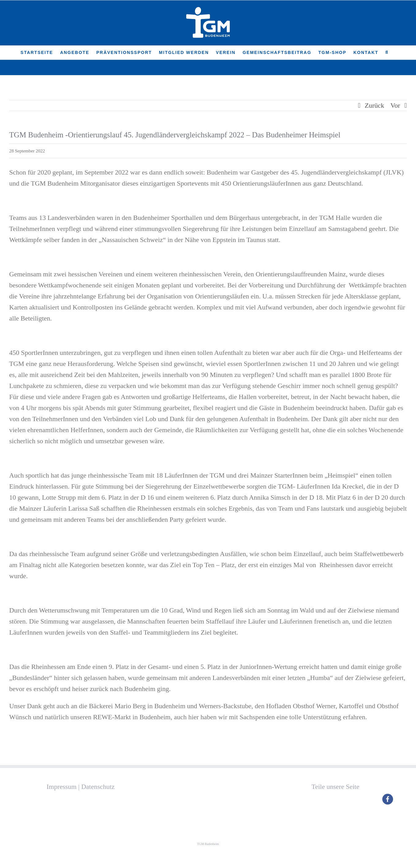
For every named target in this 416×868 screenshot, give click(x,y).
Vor (395, 105)
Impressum (62, 787)
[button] (387, 52)
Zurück (375, 105)
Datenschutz (98, 787)
